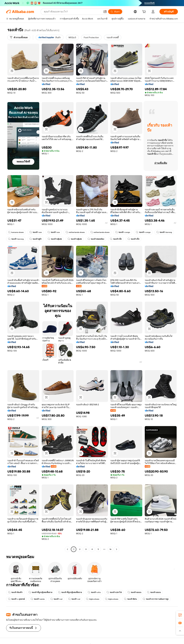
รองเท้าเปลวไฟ (114, 592)
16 (110, 549)
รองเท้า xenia (38, 599)
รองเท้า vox (36, 232)
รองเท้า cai (56, 599)
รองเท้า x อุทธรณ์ (16, 599)
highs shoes (93, 599)
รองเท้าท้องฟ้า (15, 592)
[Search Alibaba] (72, 12)
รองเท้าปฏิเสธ (55, 239)
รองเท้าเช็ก (116, 239)
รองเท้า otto (94, 592)
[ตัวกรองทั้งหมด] (19, 37)
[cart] (145, 12)
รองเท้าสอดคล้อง (96, 239)
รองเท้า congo (123, 232)
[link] (180, 615)
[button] (105, 12)
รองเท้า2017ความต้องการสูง (156, 599)
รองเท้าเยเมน (134, 592)
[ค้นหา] (115, 12)
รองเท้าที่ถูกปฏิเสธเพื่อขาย (40, 592)
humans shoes (16, 232)
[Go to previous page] (67, 549)
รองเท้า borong (164, 232)
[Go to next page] (117, 549)
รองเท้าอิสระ (130, 599)
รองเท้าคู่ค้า (36, 239)
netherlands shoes (75, 232)
